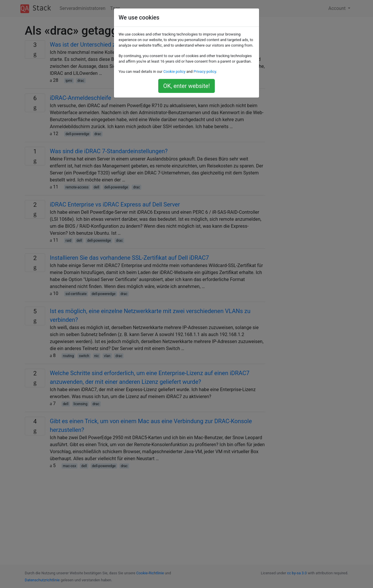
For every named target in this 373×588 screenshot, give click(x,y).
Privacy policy (205, 71)
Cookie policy (174, 71)
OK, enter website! (186, 86)
